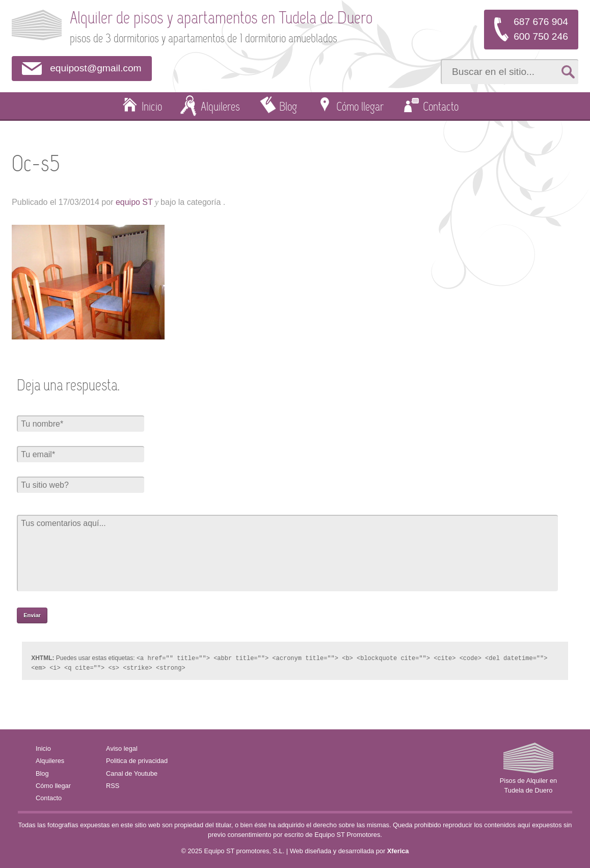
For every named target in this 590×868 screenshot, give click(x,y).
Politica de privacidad (137, 760)
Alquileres (220, 108)
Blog (288, 108)
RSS (113, 785)
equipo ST (134, 202)
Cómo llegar (360, 108)
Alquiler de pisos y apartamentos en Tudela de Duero (221, 19)
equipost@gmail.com (96, 68)
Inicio (152, 108)
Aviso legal (122, 747)
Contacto (441, 108)
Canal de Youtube (132, 772)
